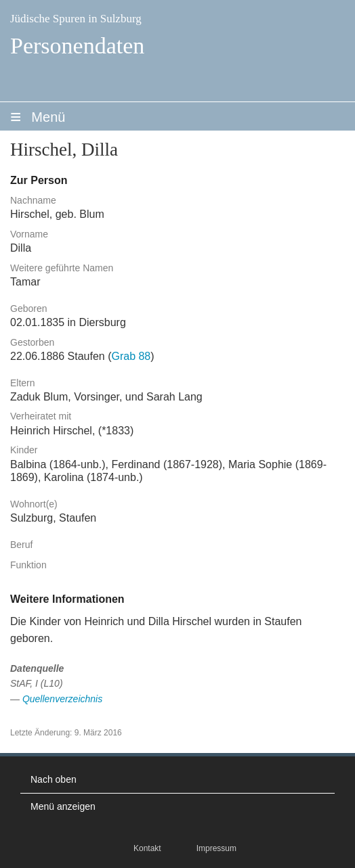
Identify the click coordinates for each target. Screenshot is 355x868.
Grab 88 (131, 356)
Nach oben (54, 779)
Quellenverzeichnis (62, 699)
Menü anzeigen (63, 806)
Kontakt (147, 848)
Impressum (216, 848)
